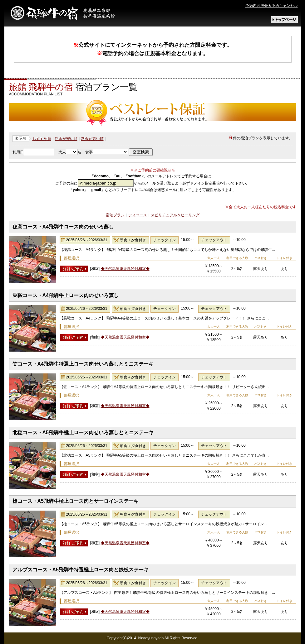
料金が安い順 (66, 139)
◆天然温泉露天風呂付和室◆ (125, 269)
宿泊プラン (115, 215)
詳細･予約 (74, 269)
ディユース (138, 215)
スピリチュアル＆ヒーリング (175, 215)
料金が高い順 (92, 139)
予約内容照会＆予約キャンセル (272, 6)
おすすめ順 (42, 139)
